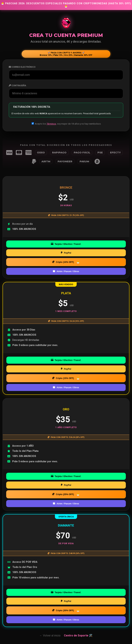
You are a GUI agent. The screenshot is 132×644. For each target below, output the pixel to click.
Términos (51, 124)
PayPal (66, 253)
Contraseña (17, 85)
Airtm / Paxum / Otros (66, 271)
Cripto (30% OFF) (63, 610)
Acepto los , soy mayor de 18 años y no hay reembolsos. (66, 124)
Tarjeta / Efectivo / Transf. (66, 244)
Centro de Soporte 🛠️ (78, 635)
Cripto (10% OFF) (63, 262)
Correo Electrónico (22, 67)
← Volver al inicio (50, 635)
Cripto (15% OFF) (63, 378)
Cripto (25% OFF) (63, 494)
